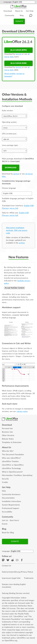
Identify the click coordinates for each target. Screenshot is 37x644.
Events (5, 524)
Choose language (9, 188)
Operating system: (9, 122)
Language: (8, 2)
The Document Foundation (13, 455)
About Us (19, 11)
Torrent (6, 208)
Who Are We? (8, 451)
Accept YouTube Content (14, 288)
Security (5, 479)
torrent (19, 54)
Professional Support (11, 508)
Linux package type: (10, 145)
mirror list (14, 208)
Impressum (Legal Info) (11, 578)
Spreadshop (28, 475)
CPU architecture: (9, 134)
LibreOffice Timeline (10, 462)
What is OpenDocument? (12, 472)
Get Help (30, 11)
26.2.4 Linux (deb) (18, 63)
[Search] (31, 16)
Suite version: (8, 111)
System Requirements (11, 505)
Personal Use (7, 429)
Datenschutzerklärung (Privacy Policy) (18, 572)
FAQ (4, 491)
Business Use (7, 432)
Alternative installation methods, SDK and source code (17, 230)
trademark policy (9, 638)
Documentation (8, 498)
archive (22, 243)
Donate (19, 21)
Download (8, 11)
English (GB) (29, 206)
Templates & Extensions (12, 442)
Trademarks (29, 578)
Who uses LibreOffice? (11, 458)
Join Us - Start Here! (10, 520)
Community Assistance (11, 495)
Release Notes (8, 439)
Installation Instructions (11, 501)
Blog (22, 16)
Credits (5, 482)
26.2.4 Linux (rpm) (18, 50)
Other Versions (8, 436)
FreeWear (18, 475)
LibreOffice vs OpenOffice (13, 465)
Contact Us (7, 566)
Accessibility (7, 512)
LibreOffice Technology (11, 468)
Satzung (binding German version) (16, 593)
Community (10, 16)
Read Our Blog (8, 533)
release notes (22, 412)
